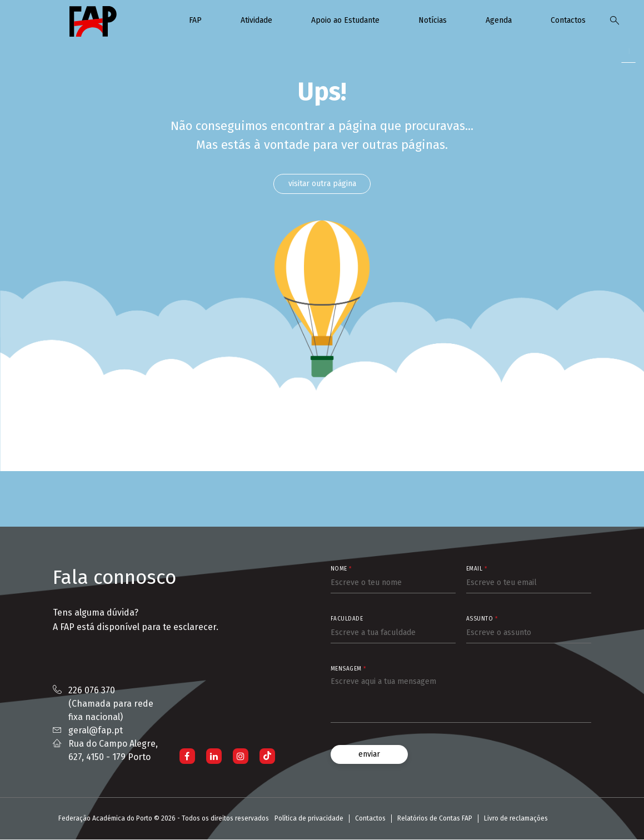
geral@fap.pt (96, 731)
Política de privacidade (309, 819)
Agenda (499, 20)
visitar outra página (322, 184)
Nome (341, 569)
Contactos (568, 20)
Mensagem (348, 669)
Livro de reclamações (516, 819)
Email (477, 569)
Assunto (482, 619)
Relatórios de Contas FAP (435, 819)
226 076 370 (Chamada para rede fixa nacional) (111, 704)
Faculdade (347, 619)
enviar (369, 755)
